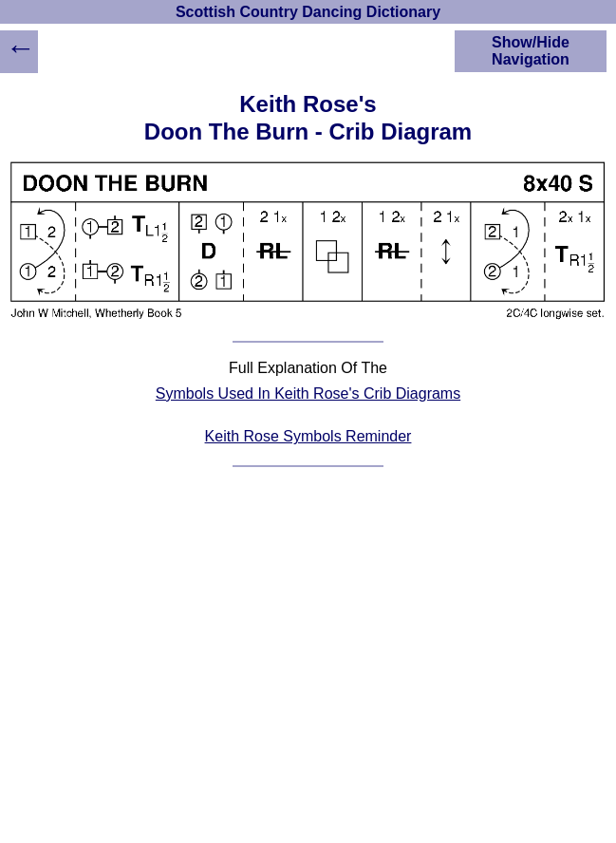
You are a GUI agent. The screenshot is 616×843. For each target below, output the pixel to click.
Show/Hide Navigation (531, 51)
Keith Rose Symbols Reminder (308, 436)
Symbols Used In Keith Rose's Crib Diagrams (308, 393)
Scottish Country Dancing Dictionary (308, 12)
